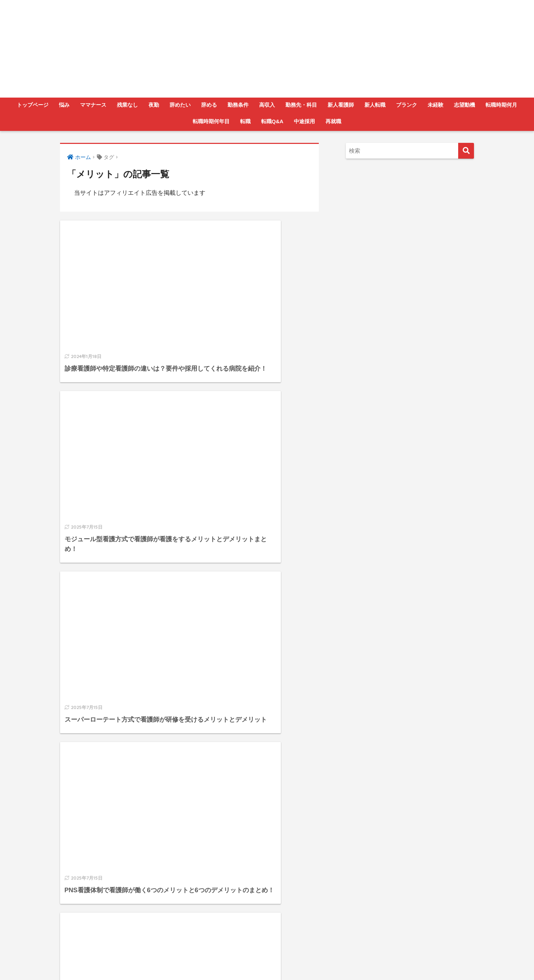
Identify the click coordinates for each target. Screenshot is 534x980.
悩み (64, 105)
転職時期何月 (501, 105)
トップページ (33, 105)
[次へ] (228, 900)
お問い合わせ (235, 961)
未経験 (436, 105)
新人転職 (375, 105)
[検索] (466, 151)
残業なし (127, 105)
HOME (267, 946)
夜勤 (154, 105)
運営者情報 (200, 961)
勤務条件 (238, 105)
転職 (245, 121)
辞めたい (180, 105)
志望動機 (464, 105)
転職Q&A (272, 121)
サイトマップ (331, 961)
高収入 (267, 105)
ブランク (407, 105)
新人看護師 (341, 105)
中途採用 (304, 121)
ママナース (93, 105)
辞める (209, 105)
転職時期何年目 (211, 121)
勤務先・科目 (301, 105)
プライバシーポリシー (283, 961)
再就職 (333, 121)
